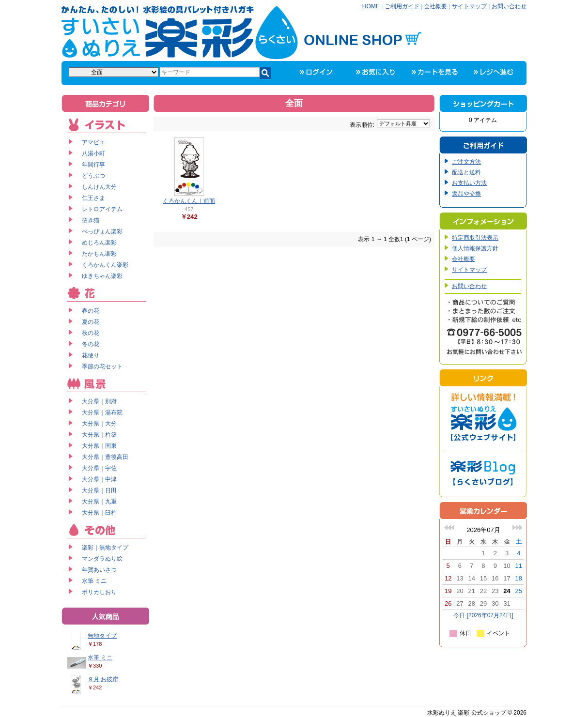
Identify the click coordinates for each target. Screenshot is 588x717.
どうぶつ (93, 176)
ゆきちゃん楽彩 (102, 276)
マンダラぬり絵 (102, 559)
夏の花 (91, 322)
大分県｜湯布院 (102, 412)
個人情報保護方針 (475, 248)
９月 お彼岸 (103, 679)
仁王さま (93, 198)
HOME (371, 6)
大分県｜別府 (99, 401)
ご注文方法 (466, 162)
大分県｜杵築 (99, 435)
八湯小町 (93, 153)
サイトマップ (469, 6)
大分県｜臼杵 (99, 513)
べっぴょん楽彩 (102, 231)
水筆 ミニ (94, 581)
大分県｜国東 (99, 446)
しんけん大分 (99, 187)
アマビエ (93, 142)
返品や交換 (466, 194)
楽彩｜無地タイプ (105, 548)
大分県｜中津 (99, 479)
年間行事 (93, 165)
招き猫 (91, 220)
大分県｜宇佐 (99, 468)
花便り (91, 355)
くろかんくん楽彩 (105, 265)
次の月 (517, 527)
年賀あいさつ (99, 570)
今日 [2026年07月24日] (483, 615)
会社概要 (435, 6)
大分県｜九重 (99, 502)
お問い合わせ (509, 6)
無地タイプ (102, 636)
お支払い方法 (469, 183)
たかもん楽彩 (99, 254)
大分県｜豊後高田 (105, 457)
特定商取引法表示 (475, 238)
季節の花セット (102, 366)
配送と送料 (466, 172)
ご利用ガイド (402, 6)
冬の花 (91, 344)
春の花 (91, 311)
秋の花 (91, 333)
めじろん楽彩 (99, 243)
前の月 (449, 527)
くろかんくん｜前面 (189, 201)
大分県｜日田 (99, 490)
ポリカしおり (99, 592)
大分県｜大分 (99, 424)
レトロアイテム (102, 209)
